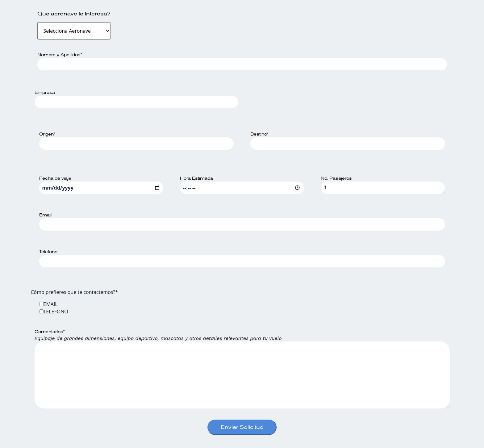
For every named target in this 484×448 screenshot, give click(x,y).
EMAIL (51, 304)
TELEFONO (56, 312)
